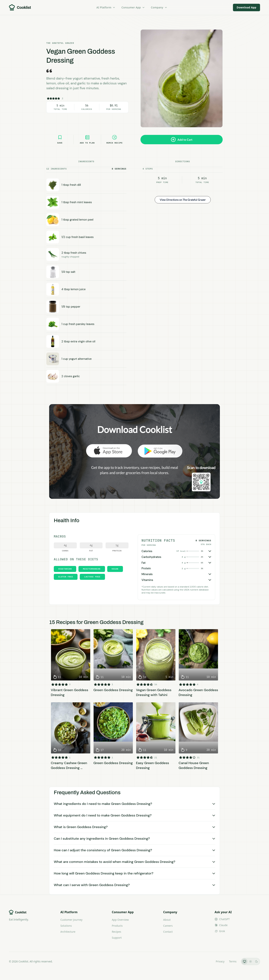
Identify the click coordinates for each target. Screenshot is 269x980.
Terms (233, 961)
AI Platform (106, 7)
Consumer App (133, 7)
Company (159, 7)
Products (117, 926)
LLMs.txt (206, 961)
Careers (168, 926)
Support (117, 938)
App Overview (120, 920)
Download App (246, 7)
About (167, 920)
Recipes (116, 932)
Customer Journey (71, 920)
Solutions (66, 926)
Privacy (220, 961)
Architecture (68, 932)
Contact (168, 932)
